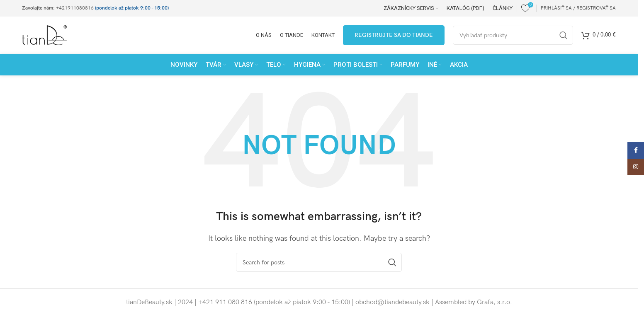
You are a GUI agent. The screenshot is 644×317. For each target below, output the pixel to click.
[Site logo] (44, 35)
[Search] (319, 262)
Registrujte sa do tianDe (394, 35)
